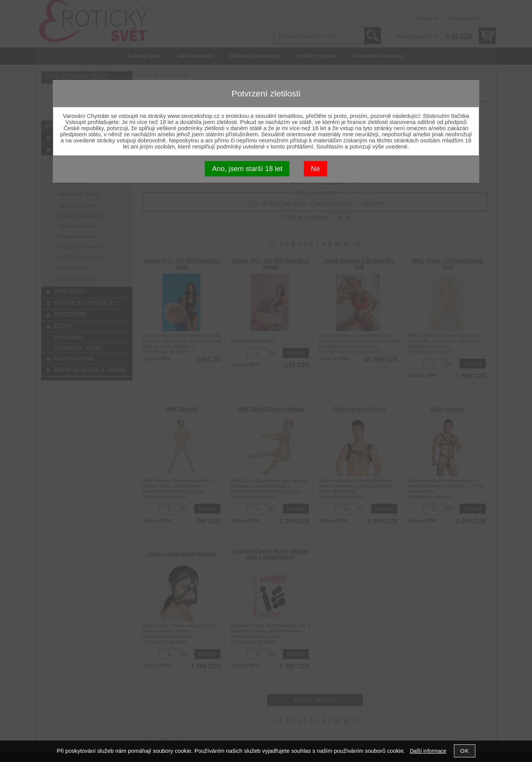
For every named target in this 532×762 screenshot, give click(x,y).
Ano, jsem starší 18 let (247, 169)
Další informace (428, 751)
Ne (315, 169)
